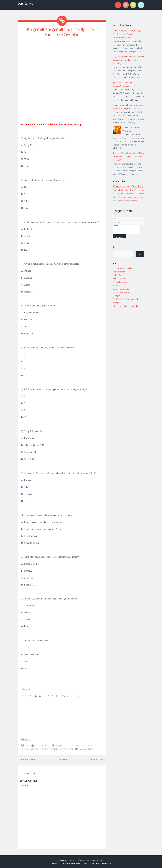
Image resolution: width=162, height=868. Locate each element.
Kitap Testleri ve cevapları (59, 749)
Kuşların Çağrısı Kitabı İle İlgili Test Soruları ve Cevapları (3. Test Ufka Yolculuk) (128, 157)
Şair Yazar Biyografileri (129, 201)
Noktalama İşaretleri (135, 194)
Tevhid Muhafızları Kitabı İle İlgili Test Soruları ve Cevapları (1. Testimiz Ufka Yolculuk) (127, 34)
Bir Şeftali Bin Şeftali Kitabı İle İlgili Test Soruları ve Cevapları (62, 32)
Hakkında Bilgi (42, 745)
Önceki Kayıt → (98, 759)
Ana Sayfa (62, 759)
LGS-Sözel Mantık (132, 197)
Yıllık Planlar (118, 275)
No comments (86, 749)
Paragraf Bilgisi (119, 197)
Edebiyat (138, 190)
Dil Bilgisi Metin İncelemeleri (125, 299)
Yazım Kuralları (119, 279)
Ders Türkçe (25, 3)
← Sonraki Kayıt (27, 759)
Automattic (65, 863)
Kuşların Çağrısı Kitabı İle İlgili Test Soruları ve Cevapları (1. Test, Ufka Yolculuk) (128, 60)
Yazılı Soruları (119, 272)
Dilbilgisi (116, 296)
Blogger (101, 860)
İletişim (116, 285)
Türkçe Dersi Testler (121, 292)
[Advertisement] (62, 57)
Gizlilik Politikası (120, 282)
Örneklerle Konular (123, 190)
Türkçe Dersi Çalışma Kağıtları (126, 306)
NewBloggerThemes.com (100, 863)
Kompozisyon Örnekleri (128, 186)
